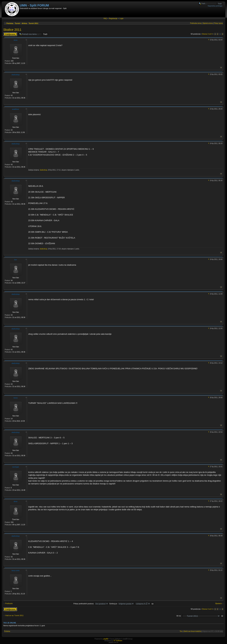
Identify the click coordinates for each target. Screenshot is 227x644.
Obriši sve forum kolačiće (192, 631)
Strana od (207, 34)
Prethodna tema (196, 23)
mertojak (16, 467)
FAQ (105, 19)
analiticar (16, 109)
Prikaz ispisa (218, 23)
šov (16, 260)
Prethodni (9, 603)
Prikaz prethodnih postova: (91, 604)
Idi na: (179, 616)
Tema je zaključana (10, 34)
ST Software (118, 641)
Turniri (17, 23)
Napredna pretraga (215, 6)
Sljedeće (218, 603)
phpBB (106, 639)
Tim (181, 631)
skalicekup (16, 75)
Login (122, 19)
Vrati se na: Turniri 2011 (14, 615)
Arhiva (24, 23)
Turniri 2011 (33, 23)
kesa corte (16, 571)
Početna (10, 23)
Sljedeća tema (208, 23)
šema (16, 398)
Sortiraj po (122, 604)
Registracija (113, 19)
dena (16, 40)
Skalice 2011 (12, 30)
